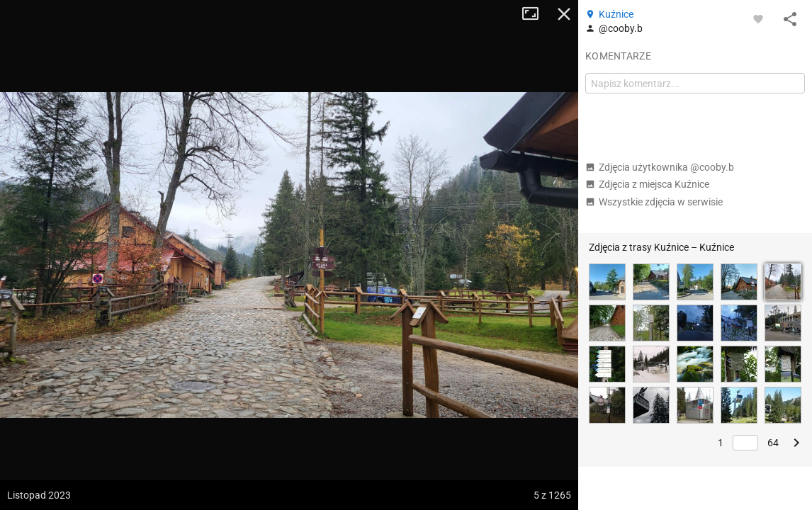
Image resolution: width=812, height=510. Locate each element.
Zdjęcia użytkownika (660, 167)
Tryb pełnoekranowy (536, 14)
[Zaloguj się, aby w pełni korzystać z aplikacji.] (758, 18)
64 (773, 443)
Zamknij (564, 14)
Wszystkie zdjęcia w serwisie (654, 202)
